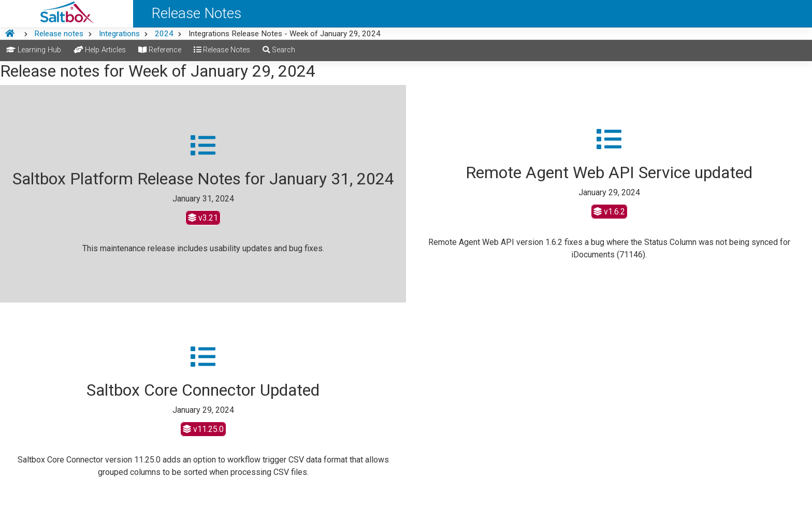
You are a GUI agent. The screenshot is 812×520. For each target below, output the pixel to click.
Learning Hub (34, 50)
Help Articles (100, 50)
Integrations (119, 34)
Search (279, 50)
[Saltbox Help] (67, 14)
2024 (164, 34)
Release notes (59, 34)
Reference (160, 50)
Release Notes (222, 50)
